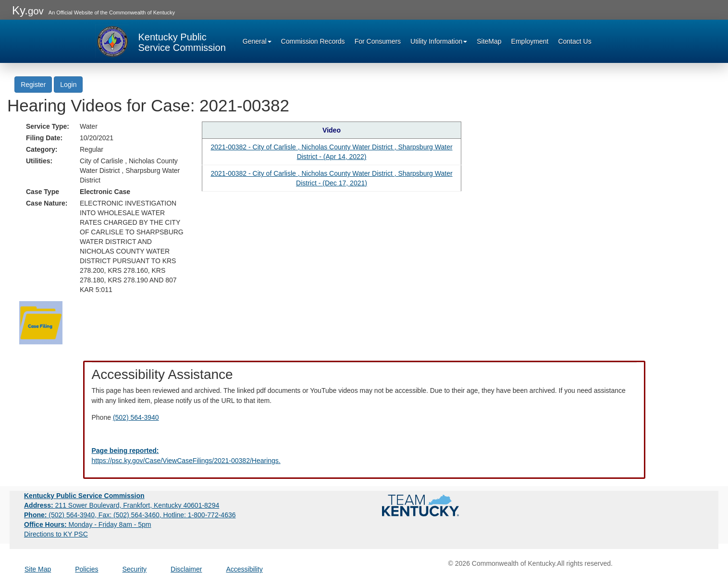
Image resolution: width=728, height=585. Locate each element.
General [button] (257, 41)
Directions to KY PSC (56, 534)
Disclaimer (186, 569)
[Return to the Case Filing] (41, 322)
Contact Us (574, 41)
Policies (86, 569)
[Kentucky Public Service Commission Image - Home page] (160, 41)
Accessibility (244, 569)
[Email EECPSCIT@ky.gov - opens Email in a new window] (364, 456)
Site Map (38, 569)
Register (33, 85)
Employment (530, 41)
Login (68, 85)
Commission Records (313, 41)
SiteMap (489, 41)
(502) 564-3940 (136, 417)
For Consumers (378, 41)
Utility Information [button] (439, 41)
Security (135, 569)
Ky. (28, 10)
